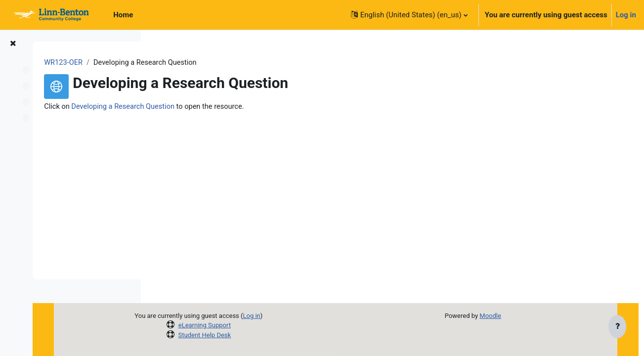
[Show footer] (617, 327)
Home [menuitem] (123, 15)
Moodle (516, 316)
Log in (626, 15)
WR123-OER (180, 63)
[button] (409, 15)
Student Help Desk (277, 335)
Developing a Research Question (241, 107)
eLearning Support (276, 325)
